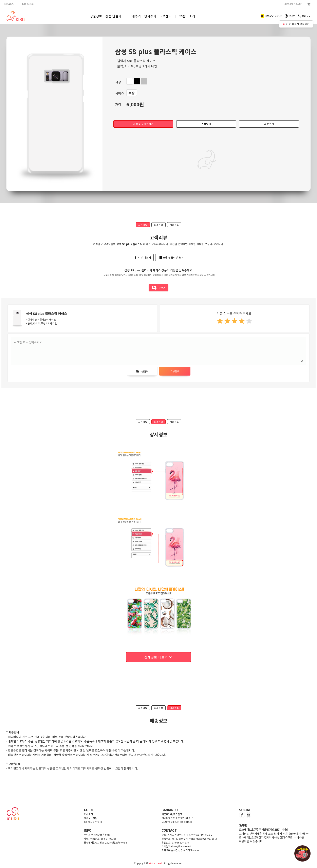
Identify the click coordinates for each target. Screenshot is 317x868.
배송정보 (174, 225)
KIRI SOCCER (29, 4)
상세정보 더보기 (159, 657)
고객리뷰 (143, 225)
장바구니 (304, 16)
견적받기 (206, 124)
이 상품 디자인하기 (143, 124)
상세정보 (158, 225)
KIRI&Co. (9, 4)
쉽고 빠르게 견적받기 (296, 24)
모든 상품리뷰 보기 (171, 257)
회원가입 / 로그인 (293, 4)
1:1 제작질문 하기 (93, 822)
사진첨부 (142, 371)
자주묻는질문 (91, 818)
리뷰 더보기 (142, 257)
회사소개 (88, 814)
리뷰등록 (175, 371)
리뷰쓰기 (269, 124)
